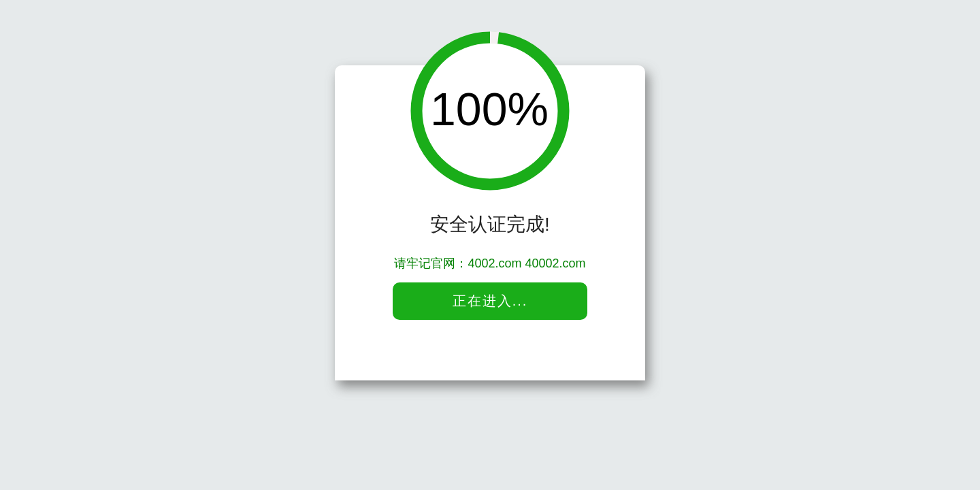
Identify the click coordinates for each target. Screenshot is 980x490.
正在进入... (490, 301)
